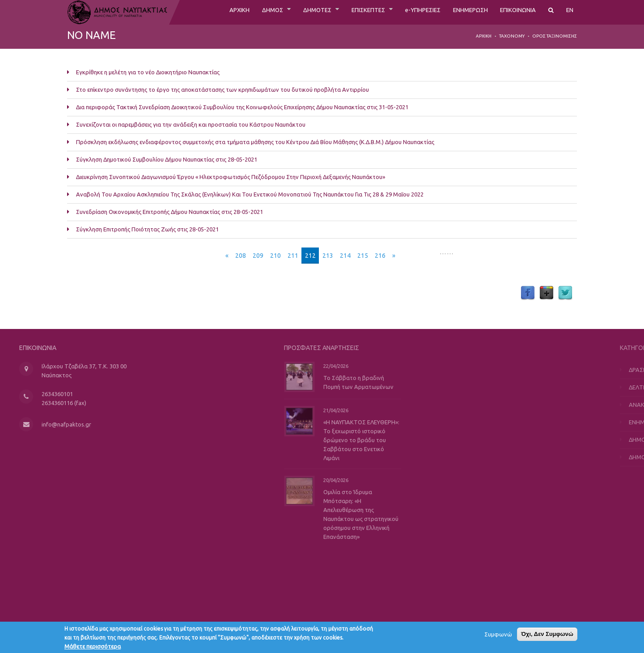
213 (328, 256)
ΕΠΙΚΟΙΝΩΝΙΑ (513, 12)
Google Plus (547, 293)
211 (293, 256)
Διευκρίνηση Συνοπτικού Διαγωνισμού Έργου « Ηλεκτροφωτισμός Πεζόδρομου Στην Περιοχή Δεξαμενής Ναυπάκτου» (231, 177)
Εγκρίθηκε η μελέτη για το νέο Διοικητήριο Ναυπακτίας (148, 72)
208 (241, 256)
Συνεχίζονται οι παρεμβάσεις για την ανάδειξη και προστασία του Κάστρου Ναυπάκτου (191, 124)
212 (310, 256)
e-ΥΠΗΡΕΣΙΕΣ (402, 12)
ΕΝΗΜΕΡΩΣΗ (457, 12)
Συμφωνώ (498, 636)
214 (345, 256)
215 (363, 256)
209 (258, 256)
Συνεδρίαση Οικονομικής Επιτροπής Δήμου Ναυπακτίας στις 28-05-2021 (169, 212)
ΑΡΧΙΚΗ (196, 12)
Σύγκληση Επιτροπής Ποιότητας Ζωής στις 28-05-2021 (147, 229)
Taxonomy (512, 36)
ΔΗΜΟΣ (233, 12)
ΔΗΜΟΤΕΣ (283, 12)
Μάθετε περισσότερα (93, 648)
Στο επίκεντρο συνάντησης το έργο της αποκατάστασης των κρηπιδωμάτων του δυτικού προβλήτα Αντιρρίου (222, 90)
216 (380, 256)
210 (275, 256)
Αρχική (484, 36)
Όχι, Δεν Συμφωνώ (547, 635)
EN (569, 12)
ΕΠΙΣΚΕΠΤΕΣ (341, 12)
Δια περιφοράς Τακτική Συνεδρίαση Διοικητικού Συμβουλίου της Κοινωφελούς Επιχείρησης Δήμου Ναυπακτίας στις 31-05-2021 (242, 107)
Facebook (528, 293)
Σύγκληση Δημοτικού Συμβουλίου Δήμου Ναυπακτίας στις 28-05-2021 (167, 159)
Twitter (565, 293)
